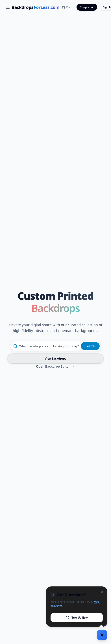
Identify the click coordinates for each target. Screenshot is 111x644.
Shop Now (87, 7)
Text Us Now (77, 618)
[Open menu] (8, 7)
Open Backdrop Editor (55, 366)
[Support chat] (102, 635)
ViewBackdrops (55, 359)
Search (90, 346)
